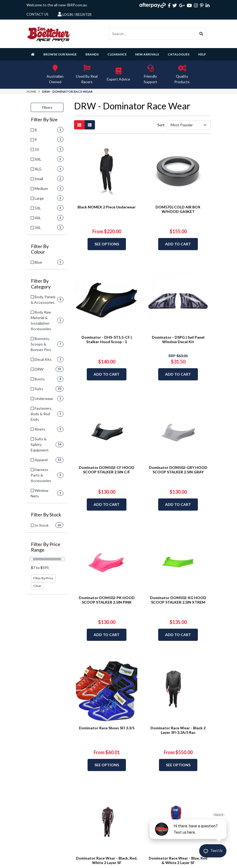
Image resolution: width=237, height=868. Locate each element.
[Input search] (153, 34)
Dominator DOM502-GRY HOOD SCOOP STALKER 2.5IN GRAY (178, 470)
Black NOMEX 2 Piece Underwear (107, 207)
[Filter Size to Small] (47, 179)
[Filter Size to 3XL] (47, 228)
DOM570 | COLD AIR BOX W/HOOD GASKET (178, 209)
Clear (37, 586)
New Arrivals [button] (147, 54)
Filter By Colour (40, 249)
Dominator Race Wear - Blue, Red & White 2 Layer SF (178, 860)
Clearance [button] (117, 54)
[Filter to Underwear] (47, 398)
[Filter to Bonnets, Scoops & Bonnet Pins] (47, 344)
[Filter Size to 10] (47, 149)
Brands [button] (92, 54)
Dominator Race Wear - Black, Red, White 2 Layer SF (107, 860)
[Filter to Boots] (47, 379)
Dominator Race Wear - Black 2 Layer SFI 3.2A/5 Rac (178, 730)
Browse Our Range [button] (60, 54)
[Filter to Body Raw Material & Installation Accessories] (47, 320)
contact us (37, 14)
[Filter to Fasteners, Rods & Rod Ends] (47, 414)
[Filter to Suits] (47, 389)
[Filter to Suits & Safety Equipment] (47, 444)
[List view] (90, 125)
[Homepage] (34, 54)
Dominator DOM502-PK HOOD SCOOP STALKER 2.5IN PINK (107, 600)
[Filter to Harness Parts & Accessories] (47, 475)
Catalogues (179, 54)
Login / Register (75, 14)
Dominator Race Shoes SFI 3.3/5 (107, 728)
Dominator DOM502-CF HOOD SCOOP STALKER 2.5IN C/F (107, 470)
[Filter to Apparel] (47, 460)
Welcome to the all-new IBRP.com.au (57, 5)
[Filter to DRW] (47, 369)
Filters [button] (47, 107)
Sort (161, 125)
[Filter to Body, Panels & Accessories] (47, 300)
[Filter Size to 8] (47, 130)
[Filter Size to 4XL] (47, 218)
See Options (107, 244)
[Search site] (201, 34)
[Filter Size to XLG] (47, 169)
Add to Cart (178, 244)
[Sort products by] (189, 125)
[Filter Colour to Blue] (47, 262)
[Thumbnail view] (79, 125)
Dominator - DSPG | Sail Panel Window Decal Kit (178, 339)
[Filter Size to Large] (47, 198)
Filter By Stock (46, 515)
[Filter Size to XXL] (47, 159)
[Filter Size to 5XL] (47, 208)
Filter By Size (44, 120)
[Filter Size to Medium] (47, 188)
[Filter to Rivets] (47, 429)
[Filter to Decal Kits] (47, 359)
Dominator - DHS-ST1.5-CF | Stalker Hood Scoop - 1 (107, 339)
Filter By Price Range (46, 547)
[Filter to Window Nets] (47, 493)
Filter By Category (41, 284)
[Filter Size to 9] (47, 140)
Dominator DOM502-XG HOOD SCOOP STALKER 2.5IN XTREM (178, 600)
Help (202, 54)
